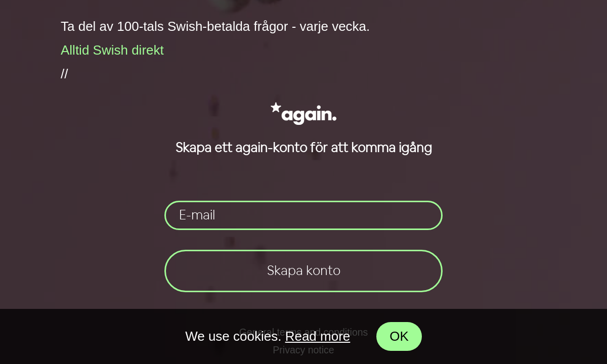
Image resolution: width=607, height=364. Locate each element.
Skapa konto (304, 271)
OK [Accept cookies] (399, 336)
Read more (318, 336)
